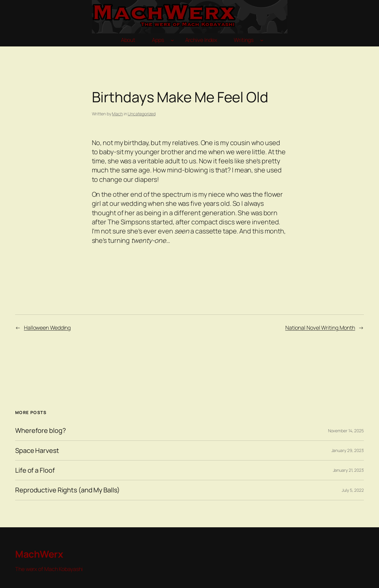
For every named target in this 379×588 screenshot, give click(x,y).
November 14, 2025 (346, 431)
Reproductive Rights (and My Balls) (67, 490)
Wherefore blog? (40, 430)
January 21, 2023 (348, 470)
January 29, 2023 (348, 450)
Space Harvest (37, 450)
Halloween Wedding (47, 328)
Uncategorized (142, 114)
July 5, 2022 (353, 490)
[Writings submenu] (262, 40)
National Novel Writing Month (320, 328)
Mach (117, 114)
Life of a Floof (35, 470)
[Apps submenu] (172, 40)
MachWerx (39, 554)
